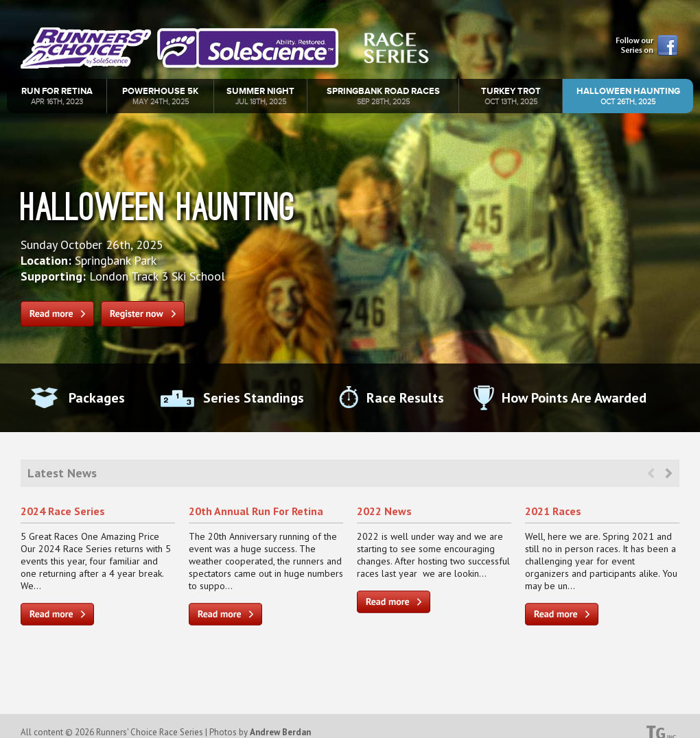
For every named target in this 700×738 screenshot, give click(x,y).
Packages (97, 398)
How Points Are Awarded (574, 398)
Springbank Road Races (383, 96)
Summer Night (260, 96)
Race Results (405, 398)
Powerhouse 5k (160, 96)
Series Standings (254, 398)
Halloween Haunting (628, 96)
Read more (57, 314)
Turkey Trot (511, 96)
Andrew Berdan (280, 732)
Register (143, 314)
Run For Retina (57, 96)
